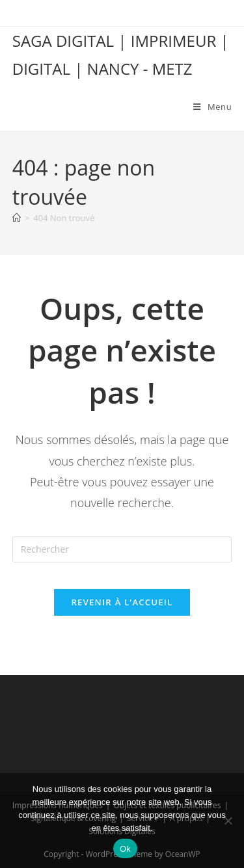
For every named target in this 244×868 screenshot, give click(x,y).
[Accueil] (17, 218)
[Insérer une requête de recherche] (122, 549)
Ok (125, 849)
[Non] (228, 821)
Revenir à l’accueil (122, 602)
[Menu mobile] (212, 107)
